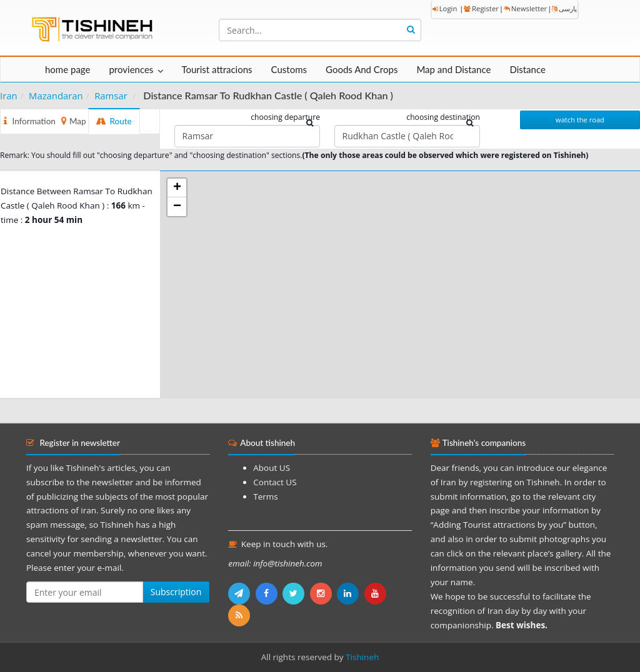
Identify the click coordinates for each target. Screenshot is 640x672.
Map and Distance (453, 69)
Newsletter (525, 8)
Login (445, 8)
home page (67, 69)
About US (272, 468)
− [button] (177, 207)
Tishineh (362, 657)
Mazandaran (56, 96)
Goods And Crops (362, 69)
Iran (9, 96)
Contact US (275, 482)
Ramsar (111, 96)
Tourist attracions (217, 69)
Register (481, 8)
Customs (289, 69)
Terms (265, 497)
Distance (527, 69)
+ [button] (177, 188)
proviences (131, 69)
